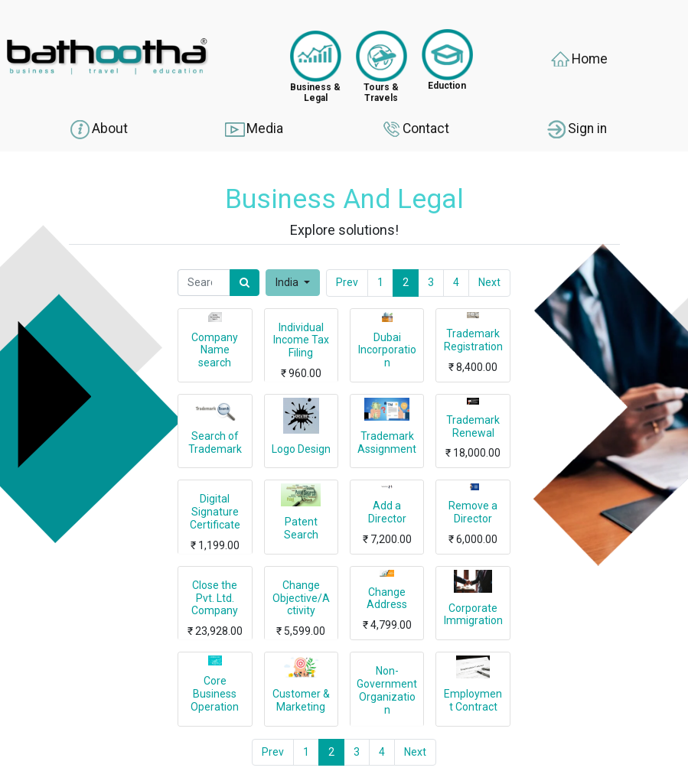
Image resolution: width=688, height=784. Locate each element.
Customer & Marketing (301, 700)
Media (253, 129)
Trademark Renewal (473, 426)
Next (489, 282)
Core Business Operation (215, 694)
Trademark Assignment (387, 442)
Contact (414, 129)
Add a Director (387, 512)
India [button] (288, 282)
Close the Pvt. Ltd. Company (215, 598)
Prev (347, 282)
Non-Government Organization (387, 690)
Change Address (387, 599)
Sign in (576, 129)
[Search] (245, 283)
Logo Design (301, 449)
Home (578, 60)
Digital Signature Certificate (215, 512)
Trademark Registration (473, 340)
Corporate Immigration (473, 615)
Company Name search (215, 350)
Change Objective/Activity (301, 598)
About (98, 129)
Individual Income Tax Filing (301, 340)
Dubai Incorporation (387, 350)
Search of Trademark (215, 442)
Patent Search (301, 528)
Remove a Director (473, 512)
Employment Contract (473, 700)
